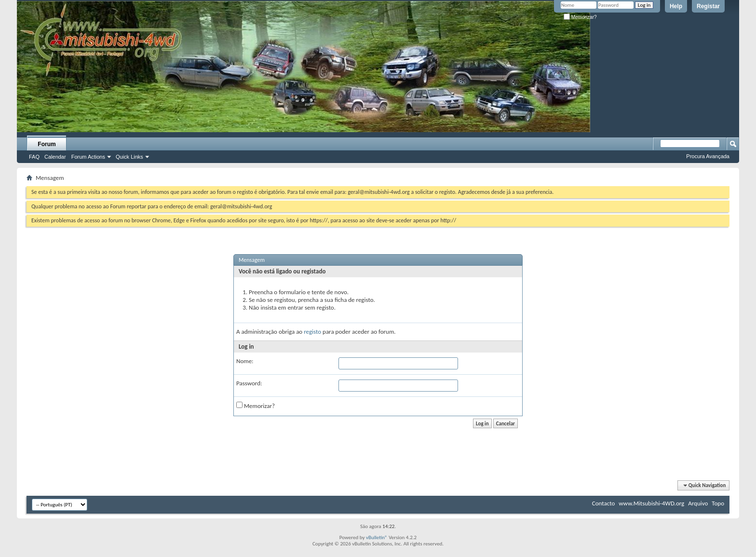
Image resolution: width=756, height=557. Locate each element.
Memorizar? (580, 17)
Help (676, 6)
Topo (718, 503)
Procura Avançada (708, 156)
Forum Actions (88, 157)
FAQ (34, 157)
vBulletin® (377, 537)
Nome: (245, 361)
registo (312, 332)
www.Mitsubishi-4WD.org (651, 503)
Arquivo (698, 503)
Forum (47, 144)
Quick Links (129, 157)
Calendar (55, 157)
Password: (249, 383)
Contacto (604, 503)
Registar (708, 6)
